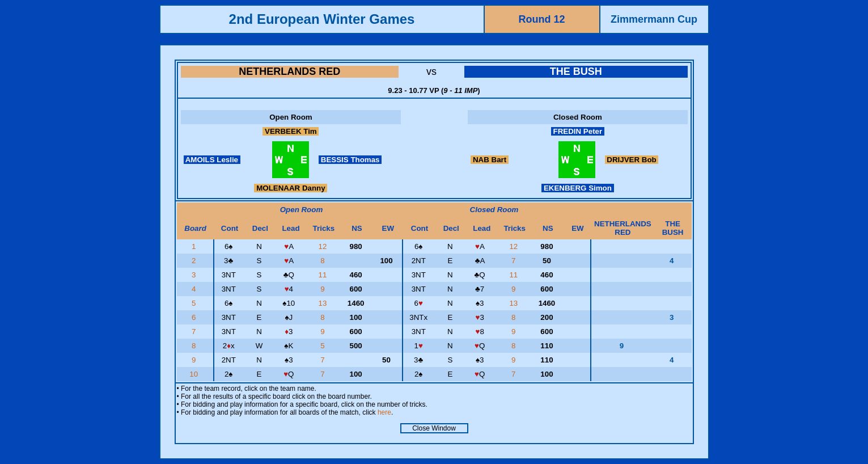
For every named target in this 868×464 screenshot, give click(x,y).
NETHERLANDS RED (289, 71)
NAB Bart (490, 160)
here (384, 412)
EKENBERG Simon (577, 188)
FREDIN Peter (578, 131)
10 (195, 374)
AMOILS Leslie (212, 160)
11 (324, 275)
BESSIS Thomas (350, 160)
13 (324, 303)
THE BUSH (576, 71)
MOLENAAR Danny (291, 188)
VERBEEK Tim (291, 131)
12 (324, 246)
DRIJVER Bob (632, 160)
